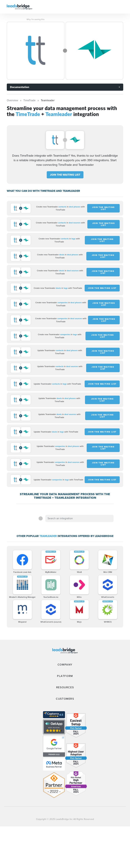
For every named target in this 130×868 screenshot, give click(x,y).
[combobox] (79, 518)
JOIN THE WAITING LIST (65, 175)
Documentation (20, 87)
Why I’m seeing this (36, 19)
